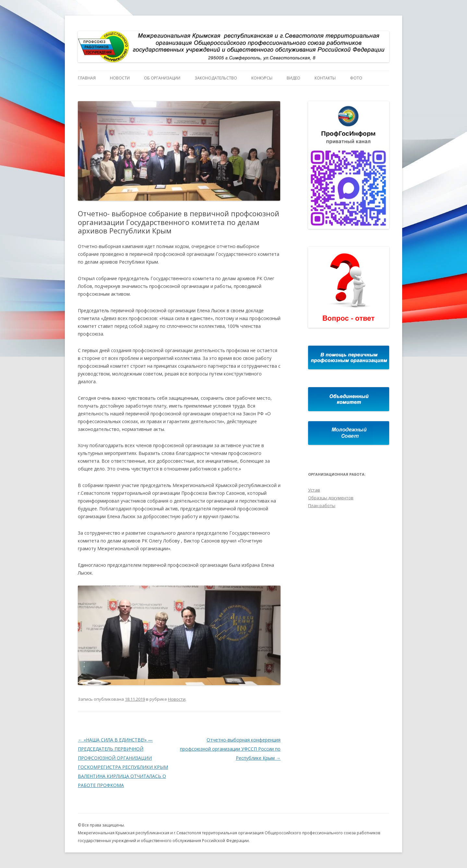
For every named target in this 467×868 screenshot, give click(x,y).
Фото (356, 78)
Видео (293, 78)
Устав (314, 490)
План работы (322, 505)
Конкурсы (262, 78)
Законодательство (216, 78)
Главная (87, 78)
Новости (120, 78)
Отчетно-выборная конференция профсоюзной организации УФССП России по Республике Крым (230, 749)
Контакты (325, 78)
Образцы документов (331, 498)
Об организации (162, 78)
